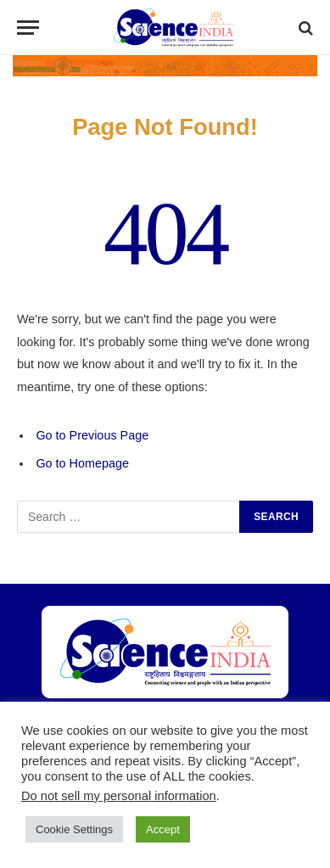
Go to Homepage (82, 463)
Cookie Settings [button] (74, 829)
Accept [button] (163, 829)
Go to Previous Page (92, 435)
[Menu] (28, 28)
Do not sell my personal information (119, 796)
